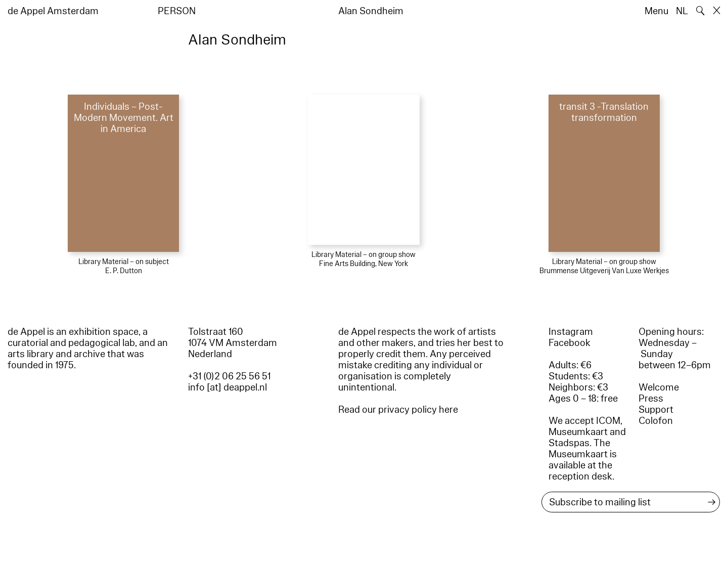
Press (651, 399)
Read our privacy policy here (398, 410)
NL (682, 11)
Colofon (656, 421)
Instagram (571, 332)
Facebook (570, 343)
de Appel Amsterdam (53, 11)
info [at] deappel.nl (227, 387)
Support (656, 410)
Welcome (659, 387)
